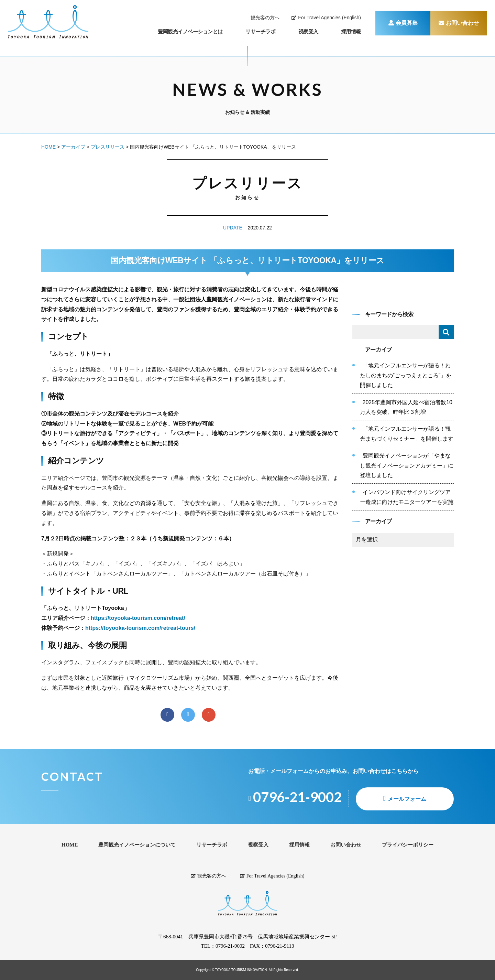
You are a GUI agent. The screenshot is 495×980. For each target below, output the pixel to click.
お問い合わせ (459, 23)
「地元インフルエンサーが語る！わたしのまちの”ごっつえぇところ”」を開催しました (406, 375)
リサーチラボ (260, 31)
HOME (70, 845)
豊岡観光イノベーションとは (190, 31)
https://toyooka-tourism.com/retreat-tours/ (140, 628)
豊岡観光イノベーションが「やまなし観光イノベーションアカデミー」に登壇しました (407, 465)
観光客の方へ (265, 18)
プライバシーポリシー (408, 845)
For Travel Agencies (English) (326, 18)
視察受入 (308, 31)
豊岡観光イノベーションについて (137, 845)
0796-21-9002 (230, 946)
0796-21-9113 (279, 946)
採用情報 (351, 31)
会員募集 (403, 23)
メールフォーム (407, 799)
